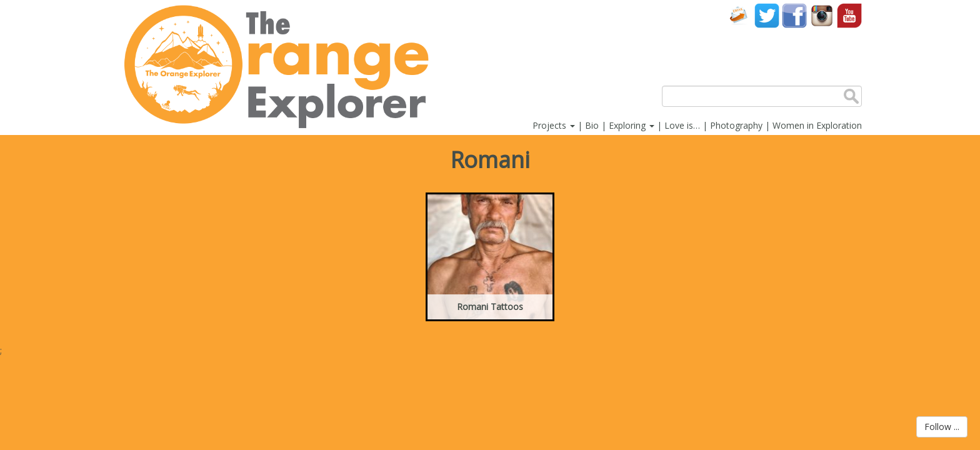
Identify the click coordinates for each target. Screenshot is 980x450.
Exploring (632, 125)
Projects (554, 125)
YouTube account (849, 15)
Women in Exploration (817, 125)
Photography (736, 125)
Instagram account (822, 15)
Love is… (682, 125)
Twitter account (767, 15)
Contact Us (739, 15)
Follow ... (942, 427)
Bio (592, 125)
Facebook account (794, 15)
